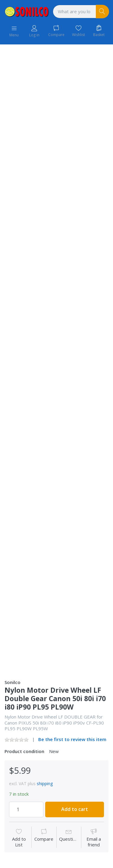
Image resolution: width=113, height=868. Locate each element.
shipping (45, 784)
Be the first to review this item (72, 739)
